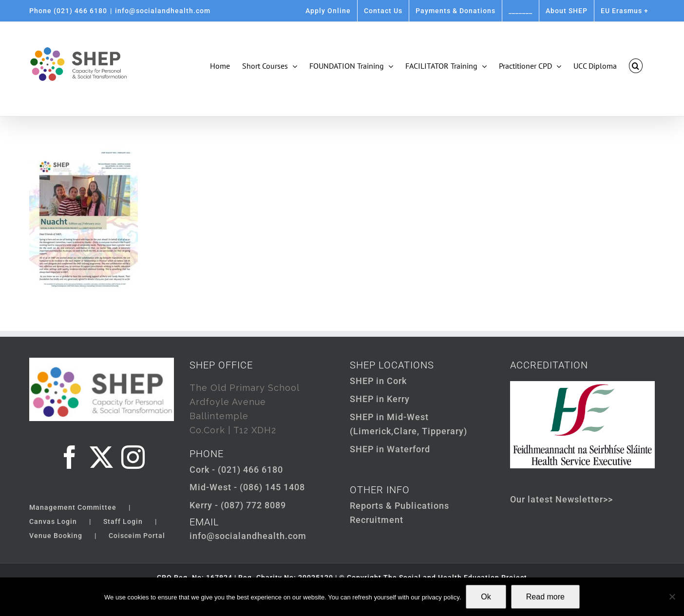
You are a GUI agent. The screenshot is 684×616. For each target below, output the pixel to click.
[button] (636, 66)
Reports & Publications (399, 506)
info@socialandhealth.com (163, 11)
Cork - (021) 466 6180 (236, 470)
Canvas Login (53, 521)
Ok (486, 597)
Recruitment (377, 520)
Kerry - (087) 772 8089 (238, 505)
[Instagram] (133, 457)
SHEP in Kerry (380, 399)
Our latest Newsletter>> (561, 499)
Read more (545, 597)
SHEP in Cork (378, 381)
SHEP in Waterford (390, 449)
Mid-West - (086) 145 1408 (247, 487)
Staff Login (123, 521)
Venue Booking (56, 536)
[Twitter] (102, 457)
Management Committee (73, 507)
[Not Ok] (672, 597)
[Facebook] (70, 457)
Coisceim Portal (137, 536)
